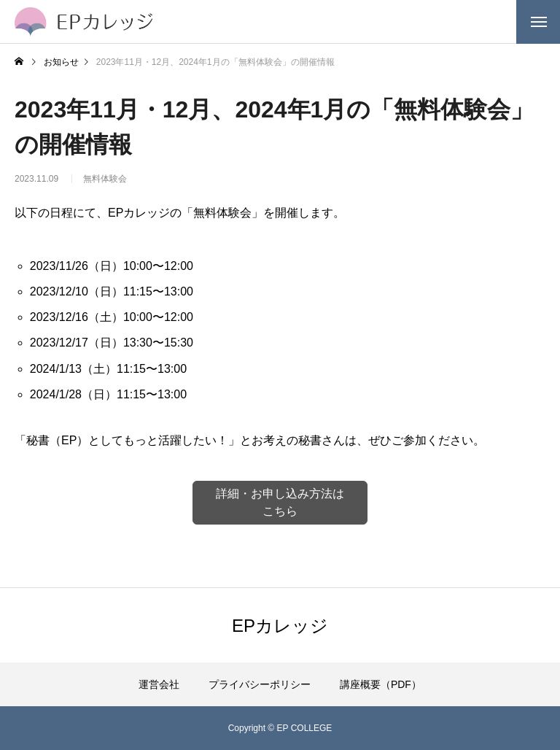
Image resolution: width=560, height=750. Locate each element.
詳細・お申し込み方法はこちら (280, 502)
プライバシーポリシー (260, 684)
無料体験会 (105, 184)
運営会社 (159, 684)
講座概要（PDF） (381, 684)
